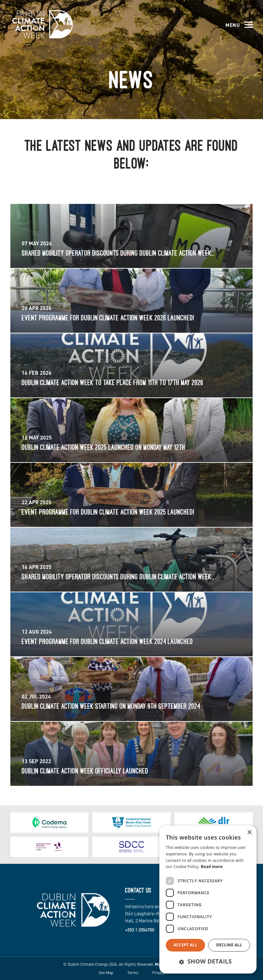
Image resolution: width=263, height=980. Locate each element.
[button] (208, 962)
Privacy (158, 973)
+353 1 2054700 (140, 930)
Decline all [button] (229, 945)
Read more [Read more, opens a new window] (212, 867)
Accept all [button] (186, 945)
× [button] (249, 833)
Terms (133, 973)
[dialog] (208, 900)
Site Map (106, 973)
